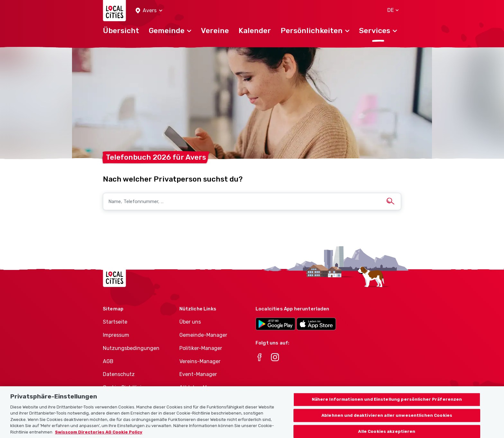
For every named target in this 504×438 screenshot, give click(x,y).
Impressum (116, 335)
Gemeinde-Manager (203, 335)
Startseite (115, 322)
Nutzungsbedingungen (131, 348)
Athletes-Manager (202, 387)
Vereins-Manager (200, 361)
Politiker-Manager (201, 348)
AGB (108, 361)
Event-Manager (198, 374)
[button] (149, 11)
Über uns (190, 322)
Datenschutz (119, 374)
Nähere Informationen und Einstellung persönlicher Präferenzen (387, 406)
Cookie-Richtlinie (124, 387)
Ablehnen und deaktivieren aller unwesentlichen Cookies (387, 422)
